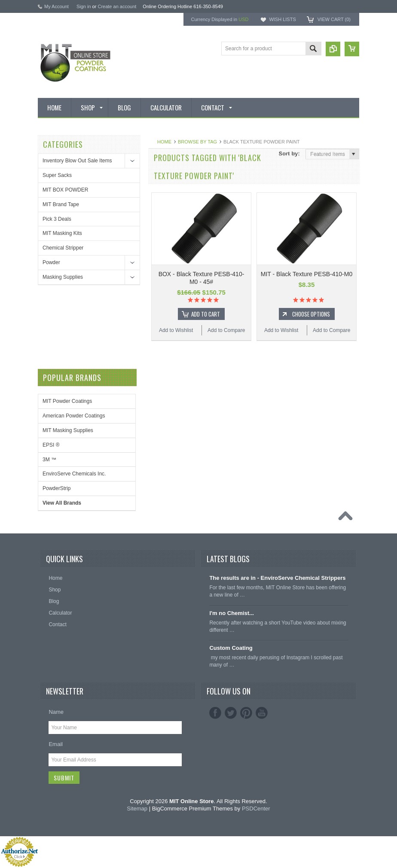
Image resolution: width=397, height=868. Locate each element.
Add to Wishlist (176, 330)
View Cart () (334, 19)
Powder (51, 262)
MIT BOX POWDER (65, 190)
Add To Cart (206, 314)
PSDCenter (256, 809)
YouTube (262, 713)
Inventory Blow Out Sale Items (77, 161)
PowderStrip (56, 488)
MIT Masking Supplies (68, 430)
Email (56, 744)
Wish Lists (282, 19)
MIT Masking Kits (62, 233)
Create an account (117, 6)
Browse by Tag (197, 142)
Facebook (215, 713)
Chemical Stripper (63, 248)
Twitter (231, 713)
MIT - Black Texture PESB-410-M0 (307, 274)
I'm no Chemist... (232, 613)
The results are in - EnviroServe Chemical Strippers (277, 578)
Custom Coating (231, 648)
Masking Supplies (63, 277)
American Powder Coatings (74, 416)
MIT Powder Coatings (67, 401)
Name (56, 712)
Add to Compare (226, 330)
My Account (56, 6)
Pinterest (246, 713)
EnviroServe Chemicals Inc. (74, 474)
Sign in (84, 6)
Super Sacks (57, 175)
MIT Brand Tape (61, 204)
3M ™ (49, 460)
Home (164, 142)
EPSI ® (51, 445)
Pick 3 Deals (57, 219)
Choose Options (311, 314)
